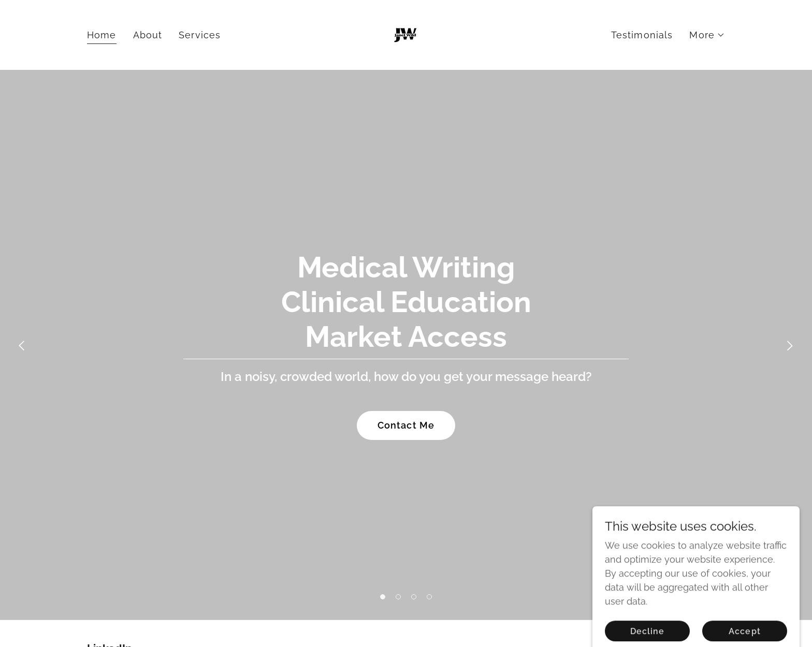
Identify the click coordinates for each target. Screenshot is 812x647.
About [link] (148, 35)
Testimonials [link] (642, 35)
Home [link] (102, 35)
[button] (707, 35)
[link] (406, 34)
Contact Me (406, 425)
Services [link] (200, 35)
